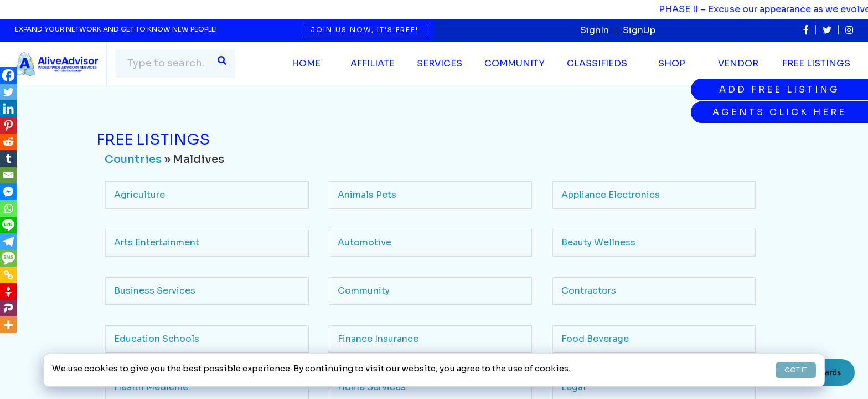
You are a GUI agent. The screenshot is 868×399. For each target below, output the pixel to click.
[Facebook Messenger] (8, 192)
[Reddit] (8, 142)
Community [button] (515, 63)
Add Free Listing (779, 89)
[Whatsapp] (8, 208)
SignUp (639, 30)
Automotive (365, 242)
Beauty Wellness (598, 242)
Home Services (372, 387)
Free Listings (816, 63)
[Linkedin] (8, 109)
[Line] (8, 225)
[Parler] (8, 308)
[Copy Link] (8, 275)
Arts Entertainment (157, 242)
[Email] (8, 175)
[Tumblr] (8, 158)
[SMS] (8, 258)
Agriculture (139, 195)
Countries (133, 159)
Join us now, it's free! (365, 30)
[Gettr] (8, 291)
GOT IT (796, 370)
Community (364, 291)
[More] (8, 325)
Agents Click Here (779, 112)
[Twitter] (8, 92)
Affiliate (373, 63)
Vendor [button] (738, 63)
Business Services (155, 291)
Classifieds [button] (597, 63)
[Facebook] (8, 75)
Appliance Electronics (611, 195)
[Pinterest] (8, 125)
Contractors (589, 291)
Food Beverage (595, 339)
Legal (573, 387)
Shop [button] (672, 63)
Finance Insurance (378, 339)
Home (306, 63)
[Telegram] (8, 242)
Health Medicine (151, 387)
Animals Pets (367, 195)
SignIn (595, 30)
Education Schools (157, 339)
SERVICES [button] (440, 63)
